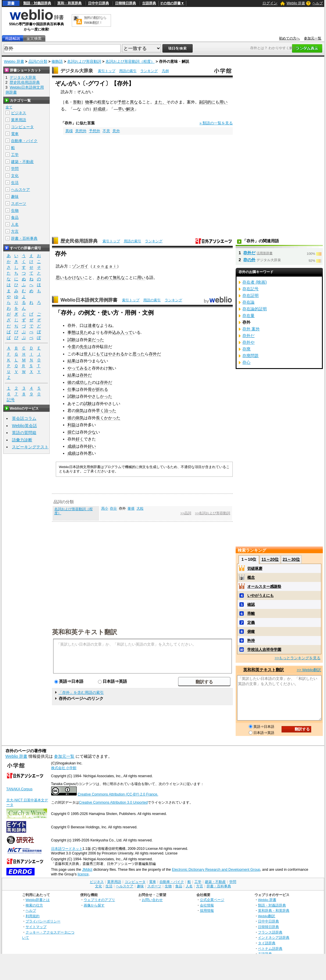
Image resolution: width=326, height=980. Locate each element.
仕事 (71, 389)
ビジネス (19, 113)
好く (80, 439)
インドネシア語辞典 (274, 937)
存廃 (246, 349)
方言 (15, 231)
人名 (15, 224)
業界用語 (19, 120)
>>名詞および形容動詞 (213, 513)
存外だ (155, 354)
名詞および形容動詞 (84, 61)
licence (83, 874)
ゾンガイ (80, 266)
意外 (116, 131)
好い (92, 446)
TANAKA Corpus (19, 789)
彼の (71, 382)
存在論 (248, 302)
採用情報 (207, 910)
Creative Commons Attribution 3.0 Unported (113, 802)
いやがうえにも (260, 595)
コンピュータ (22, 127)
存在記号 (250, 289)
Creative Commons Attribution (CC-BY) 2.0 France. (118, 794)
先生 (84, 347)
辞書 (11, 3)
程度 (101, 102)
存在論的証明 (255, 309)
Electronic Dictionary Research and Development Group (216, 870)
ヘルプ (318, 3)
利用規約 (33, 916)
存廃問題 (250, 356)
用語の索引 (128, 71)
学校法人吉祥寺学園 (264, 650)
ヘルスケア (20, 190)
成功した (84, 382)
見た (84, 332)
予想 (122, 102)
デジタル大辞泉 (77, 71)
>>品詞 (186, 513)
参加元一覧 (313, 38)
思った (139, 354)
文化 (15, 176)
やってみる (78, 368)
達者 (92, 325)
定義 (251, 622)
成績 (71, 446)
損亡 (71, 432)
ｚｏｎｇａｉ (105, 266)
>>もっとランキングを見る (298, 658)
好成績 (99, 109)
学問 (15, 169)
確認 (251, 604)
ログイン (270, 3)
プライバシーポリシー (43, 921)
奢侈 (131, 508)
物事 (89, 102)
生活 (15, 183)
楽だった (96, 340)
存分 (113, 508)
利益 (71, 425)
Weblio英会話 (24, 426)
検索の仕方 (34, 905)
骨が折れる (98, 389)
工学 (15, 155)
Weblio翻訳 (267, 916)
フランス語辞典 (270, 932)
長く (100, 418)
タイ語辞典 (267, 943)
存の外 (249, 260)
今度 (71, 347)
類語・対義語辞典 (37, 3)
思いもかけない (70, 277)
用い (223, 102)
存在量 (248, 316)
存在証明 (250, 295)
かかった (112, 418)
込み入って (122, 332)
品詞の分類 (38, 61)
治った (110, 411)
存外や (248, 342)
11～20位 (270, 559)
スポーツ (19, 204)
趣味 (15, 197)
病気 (80, 411)
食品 (15, 217)
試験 (71, 340)
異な (134, 102)
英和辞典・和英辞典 (274, 910)
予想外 (95, 131)
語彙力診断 (22, 440)
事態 (71, 332)
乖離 (251, 613)
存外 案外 (251, 329)
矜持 (251, 641)
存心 (246, 362)
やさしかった (100, 396)
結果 (71, 361)
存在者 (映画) (255, 282)
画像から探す (94, 905)
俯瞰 (251, 631)
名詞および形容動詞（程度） (130, 61)
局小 (105, 508)
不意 (106, 131)
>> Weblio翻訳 (309, 670)
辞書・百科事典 (24, 238)
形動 (77, 102)
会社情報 (207, 905)
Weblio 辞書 (296, 3)
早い (122, 109)
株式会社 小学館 (64, 768)
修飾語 (57, 61)
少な (92, 432)
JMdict (87, 870)
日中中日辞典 (98, 3)
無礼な (119, 277)
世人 (88, 354)
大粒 (140, 508)
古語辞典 (149, 3)
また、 (160, 102)
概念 (251, 577)
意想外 (81, 131)
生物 (15, 210)
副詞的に (207, 102)
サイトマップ (36, 927)
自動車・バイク (24, 141)
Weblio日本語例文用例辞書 (89, 300)
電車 (15, 134)
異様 (69, 131)
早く (100, 411)
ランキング (149, 71)
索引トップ (107, 71)
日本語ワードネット (67, 849)
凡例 (165, 71)
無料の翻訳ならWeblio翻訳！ (95, 20)
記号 (11, 400)
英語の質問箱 (24, 433)
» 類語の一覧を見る (216, 123)
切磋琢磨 (255, 568)
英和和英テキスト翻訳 (85, 632)
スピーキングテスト (30, 447)
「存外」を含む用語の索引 (81, 693)
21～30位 (291, 559)
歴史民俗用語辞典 (79, 241)
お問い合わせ (152, 900)
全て (9, 107)
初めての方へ (289, 38)
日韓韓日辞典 (126, 3)
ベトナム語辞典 (270, 948)
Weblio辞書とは (38, 900)
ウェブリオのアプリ (99, 900)
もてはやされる (110, 354)
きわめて (105, 277)
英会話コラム (24, 418)
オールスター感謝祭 (264, 586)
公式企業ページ (212, 900)
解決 (130, 109)
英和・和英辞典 (69, 3)
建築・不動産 (22, 162)
